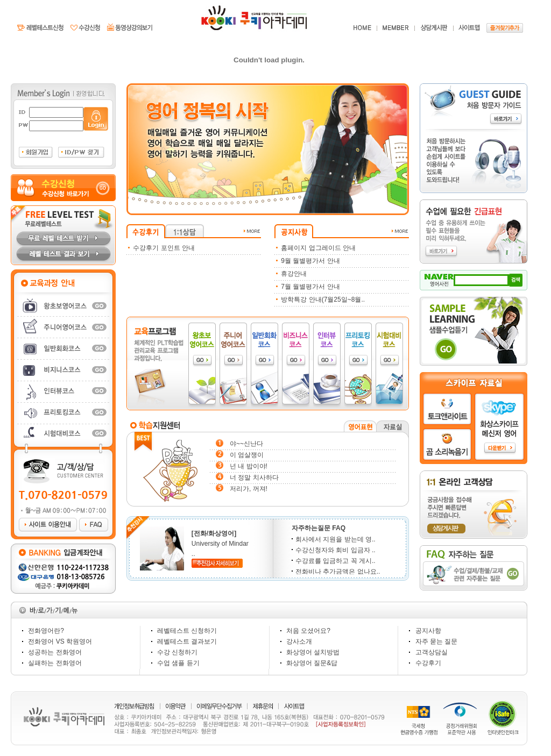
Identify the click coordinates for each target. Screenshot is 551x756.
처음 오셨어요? (308, 631)
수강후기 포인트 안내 (164, 248)
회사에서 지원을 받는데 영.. (334, 539)
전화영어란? (46, 631)
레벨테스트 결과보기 (187, 641)
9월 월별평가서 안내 (310, 261)
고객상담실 (432, 652)
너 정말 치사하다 (254, 477)
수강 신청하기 (177, 652)
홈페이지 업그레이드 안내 (318, 248)
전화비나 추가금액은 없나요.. (336, 572)
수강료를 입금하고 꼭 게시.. (334, 561)
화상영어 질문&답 (312, 663)
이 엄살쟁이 (247, 455)
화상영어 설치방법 (313, 652)
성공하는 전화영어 (55, 652)
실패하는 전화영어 (55, 663)
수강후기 (428, 663)
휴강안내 (294, 274)
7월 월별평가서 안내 (310, 287)
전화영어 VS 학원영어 (60, 641)
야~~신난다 (246, 444)
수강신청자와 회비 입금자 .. (334, 550)
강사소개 (299, 641)
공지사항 (428, 631)
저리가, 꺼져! (249, 489)
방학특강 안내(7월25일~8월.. (323, 299)
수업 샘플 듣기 (178, 663)
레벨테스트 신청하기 (187, 631)
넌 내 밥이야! (249, 466)
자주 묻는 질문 (437, 641)
